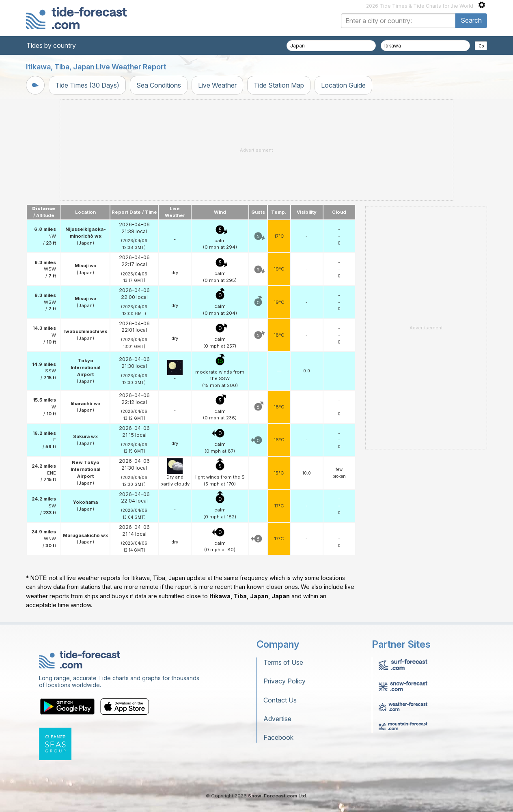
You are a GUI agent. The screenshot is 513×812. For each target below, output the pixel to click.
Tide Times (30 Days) (87, 85)
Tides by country (51, 45)
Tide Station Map (279, 85)
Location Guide (343, 85)
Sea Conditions (159, 85)
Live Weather (217, 85)
